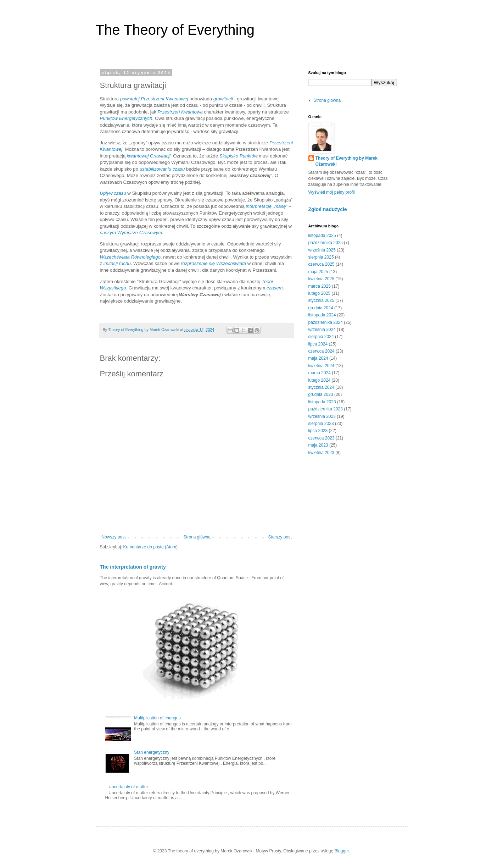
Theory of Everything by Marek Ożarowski (346, 161)
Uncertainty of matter (128, 787)
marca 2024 (320, 373)
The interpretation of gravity (133, 567)
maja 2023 (318, 445)
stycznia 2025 (321, 300)
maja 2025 (318, 272)
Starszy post (280, 537)
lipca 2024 (318, 344)
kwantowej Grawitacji (149, 156)
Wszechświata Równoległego (130, 257)
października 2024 (326, 322)
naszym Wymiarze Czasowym (131, 233)
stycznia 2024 (321, 387)
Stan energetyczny (152, 752)
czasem (275, 288)
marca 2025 (320, 286)
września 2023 (322, 416)
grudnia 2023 (321, 394)
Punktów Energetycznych (126, 118)
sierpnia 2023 (321, 424)
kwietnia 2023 (321, 453)
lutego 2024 (320, 380)
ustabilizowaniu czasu (162, 169)
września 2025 (322, 250)
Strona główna (197, 537)
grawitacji (223, 99)
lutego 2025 (320, 293)
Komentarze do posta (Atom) (150, 547)
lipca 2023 (318, 431)
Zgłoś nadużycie (328, 209)
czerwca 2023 (322, 438)
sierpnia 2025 (321, 257)
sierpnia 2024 (321, 337)
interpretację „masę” (266, 206)
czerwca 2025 (322, 264)
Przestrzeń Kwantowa (180, 112)
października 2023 (326, 409)
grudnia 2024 (321, 308)
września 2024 (322, 330)
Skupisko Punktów (239, 156)
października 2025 (326, 243)
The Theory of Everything (175, 30)
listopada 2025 (322, 236)
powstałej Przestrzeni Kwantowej (154, 99)
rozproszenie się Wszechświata (213, 263)
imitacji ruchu (117, 263)
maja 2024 (318, 358)
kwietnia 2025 (321, 279)
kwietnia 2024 (321, 366)
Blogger (342, 851)
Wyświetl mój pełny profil (332, 192)
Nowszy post (114, 537)
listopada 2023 (322, 402)
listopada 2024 (322, 315)
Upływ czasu (113, 193)
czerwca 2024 (322, 351)
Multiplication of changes (157, 718)
